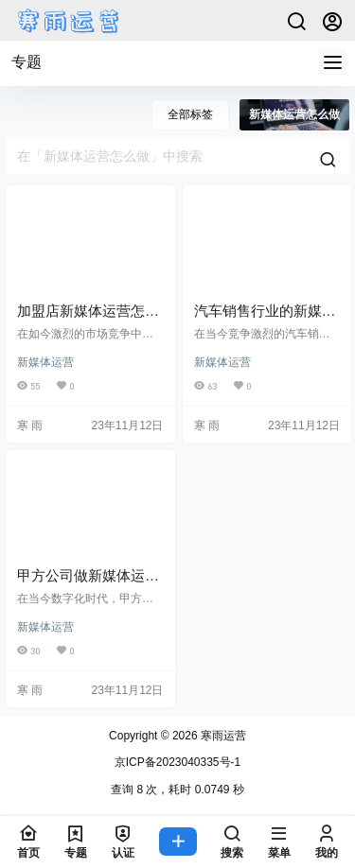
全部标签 (190, 114)
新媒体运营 (45, 362)
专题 (27, 62)
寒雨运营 (222, 736)
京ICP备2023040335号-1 (177, 762)
